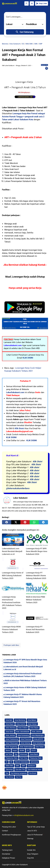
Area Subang (25, 743)
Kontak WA (31, 850)
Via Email (33, 773)
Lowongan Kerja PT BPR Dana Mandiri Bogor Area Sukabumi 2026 (37, 551)
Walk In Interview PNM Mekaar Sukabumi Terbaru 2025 (35, 600)
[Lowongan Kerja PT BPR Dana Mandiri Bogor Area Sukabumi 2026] (37, 540)
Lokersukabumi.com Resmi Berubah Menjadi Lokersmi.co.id (12, 551)
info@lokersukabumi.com (24, 815)
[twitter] (16, 522)
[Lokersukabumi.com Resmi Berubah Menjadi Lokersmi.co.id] (13, 540)
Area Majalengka (38, 735)
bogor (15, 750)
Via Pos (19, 777)
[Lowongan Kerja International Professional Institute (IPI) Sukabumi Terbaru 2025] (13, 588)
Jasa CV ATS (33, 831)
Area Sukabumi (38, 743)
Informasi (24, 754)
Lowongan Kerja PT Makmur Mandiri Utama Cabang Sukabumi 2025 (36, 576)
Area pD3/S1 (39, 739)
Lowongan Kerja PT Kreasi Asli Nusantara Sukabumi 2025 (35, 629)
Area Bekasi (32, 720)
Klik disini (34, 467)
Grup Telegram (33, 854)
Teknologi (9, 769)
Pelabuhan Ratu (36, 758)
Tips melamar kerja (34, 769)
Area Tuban (40, 747)
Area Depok (34, 728)
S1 (7, 762)
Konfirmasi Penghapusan (11, 835)
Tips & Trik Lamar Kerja (36, 827)
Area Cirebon (23, 728)
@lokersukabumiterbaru (18, 488)
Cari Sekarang (24, 32)
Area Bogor (10, 724)
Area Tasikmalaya (26, 747)
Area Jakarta (37, 732)
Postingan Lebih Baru (11, 645)
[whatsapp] (34, 522)
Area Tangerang (11, 747)
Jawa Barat (34, 754)
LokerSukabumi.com (15, 392)
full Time (9, 754)
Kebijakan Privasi (8, 858)
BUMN (22, 750)
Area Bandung (20, 720)
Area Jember (10, 735)
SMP (23, 766)
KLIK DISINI (28, 358)
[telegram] (43, 522)
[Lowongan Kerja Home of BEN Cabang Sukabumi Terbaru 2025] (13, 564)
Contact (5, 831)
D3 (28, 750)
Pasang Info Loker (10, 827)
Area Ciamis (21, 724)
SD (11, 762)
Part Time (24, 758)
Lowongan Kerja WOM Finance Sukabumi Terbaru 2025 (11, 629)
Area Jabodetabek (23, 732)
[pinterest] (25, 522)
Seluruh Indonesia (21, 762)
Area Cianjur (32, 724)
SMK (17, 766)
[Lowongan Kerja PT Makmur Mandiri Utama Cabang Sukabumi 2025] (37, 564)
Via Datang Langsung (19, 773)
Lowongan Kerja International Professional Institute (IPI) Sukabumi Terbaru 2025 (12, 602)
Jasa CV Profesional (36, 835)
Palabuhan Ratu (12, 758)
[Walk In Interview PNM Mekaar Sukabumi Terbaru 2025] (37, 588)
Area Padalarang (12, 739)
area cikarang (11, 728)
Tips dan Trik (20, 769)
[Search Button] (27, 3)
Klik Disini (19, 428)
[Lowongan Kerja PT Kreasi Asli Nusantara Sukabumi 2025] (37, 618)
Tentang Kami (7, 850)
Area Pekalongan (12, 743)
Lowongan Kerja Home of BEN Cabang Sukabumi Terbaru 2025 (13, 576)
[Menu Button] (32, 3)
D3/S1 (34, 750)
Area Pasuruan (26, 739)
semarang (34, 762)
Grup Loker (42, 3)
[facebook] (7, 522)
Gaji (16, 754)
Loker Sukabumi (21, 865)
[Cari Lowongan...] (25, 17)
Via (7, 773)
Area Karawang (23, 735)
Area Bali (9, 720)
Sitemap (30, 839)
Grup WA (30, 858)
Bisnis (8, 750)
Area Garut (10, 732)
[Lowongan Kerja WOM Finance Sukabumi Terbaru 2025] (13, 618)
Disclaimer (6, 854)
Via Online (9, 777)
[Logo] (25, 803)
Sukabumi (31, 766)
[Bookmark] (47, 68)
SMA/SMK (9, 766)
